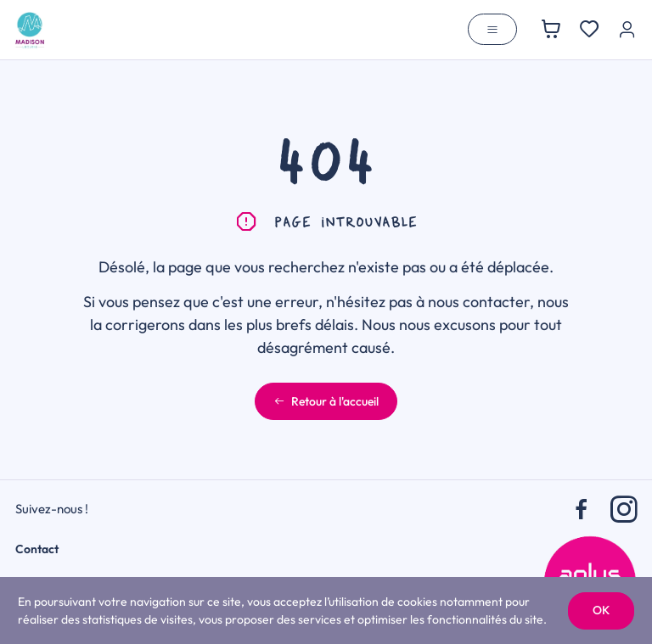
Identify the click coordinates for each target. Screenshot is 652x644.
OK (601, 610)
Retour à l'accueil (326, 401)
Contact (37, 549)
